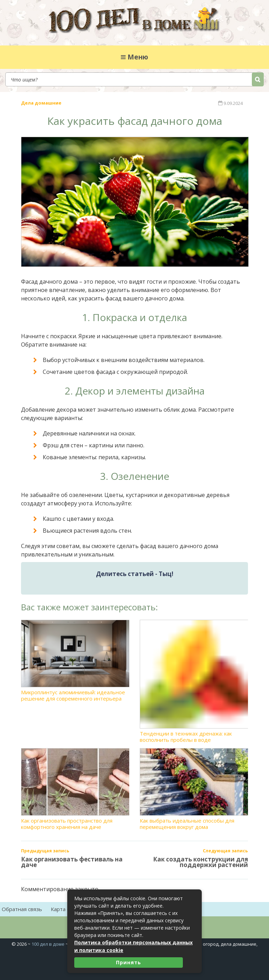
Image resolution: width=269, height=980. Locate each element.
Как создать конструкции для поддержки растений (201, 862)
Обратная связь (22, 909)
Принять (129, 962)
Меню (134, 57)
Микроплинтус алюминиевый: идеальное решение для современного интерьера (75, 661)
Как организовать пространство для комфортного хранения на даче (75, 789)
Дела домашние (41, 103)
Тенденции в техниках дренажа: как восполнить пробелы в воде (194, 681)
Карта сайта (66, 909)
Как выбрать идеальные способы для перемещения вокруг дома (194, 789)
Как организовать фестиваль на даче (72, 862)
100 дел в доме (48, 944)
